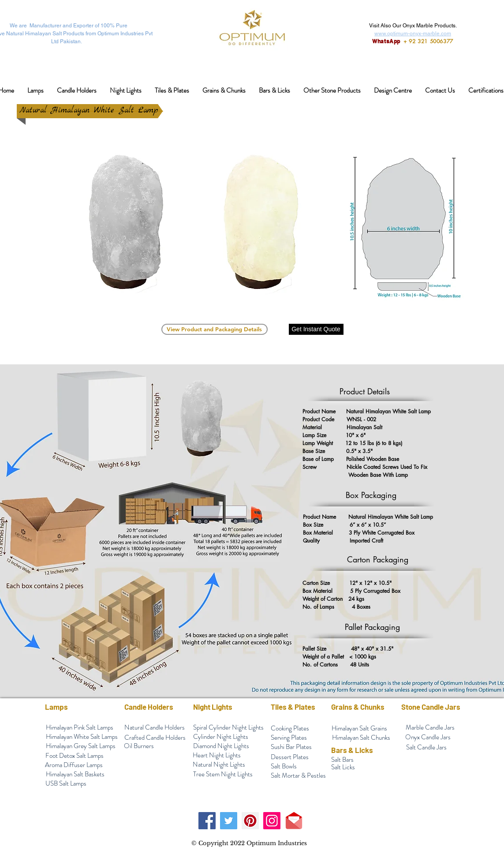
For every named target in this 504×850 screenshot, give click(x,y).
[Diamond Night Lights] (221, 746)
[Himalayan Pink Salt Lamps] (80, 728)
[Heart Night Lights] (217, 755)
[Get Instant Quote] (316, 329)
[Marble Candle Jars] (430, 728)
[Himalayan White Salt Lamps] (82, 737)
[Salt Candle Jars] (426, 747)
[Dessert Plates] (290, 757)
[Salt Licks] (343, 767)
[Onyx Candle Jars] (428, 737)
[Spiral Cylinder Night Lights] (228, 728)
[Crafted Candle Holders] (155, 738)
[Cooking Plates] (290, 728)
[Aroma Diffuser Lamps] (74, 765)
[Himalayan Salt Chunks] (361, 738)
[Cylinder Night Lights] (221, 737)
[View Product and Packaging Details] (215, 329)
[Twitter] (229, 821)
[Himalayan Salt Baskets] (75, 774)
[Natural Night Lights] (219, 765)
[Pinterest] (250, 821)
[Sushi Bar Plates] (291, 747)
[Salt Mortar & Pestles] (299, 776)
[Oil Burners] (139, 746)
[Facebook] (207, 821)
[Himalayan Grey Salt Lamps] (81, 746)
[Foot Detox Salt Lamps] (75, 756)
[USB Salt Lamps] (66, 784)
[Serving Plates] (289, 738)
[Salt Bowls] (284, 766)
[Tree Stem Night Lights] (223, 774)
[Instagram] (272, 821)
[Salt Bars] (342, 760)
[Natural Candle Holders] (155, 728)
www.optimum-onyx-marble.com (413, 34)
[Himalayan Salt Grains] (360, 728)
